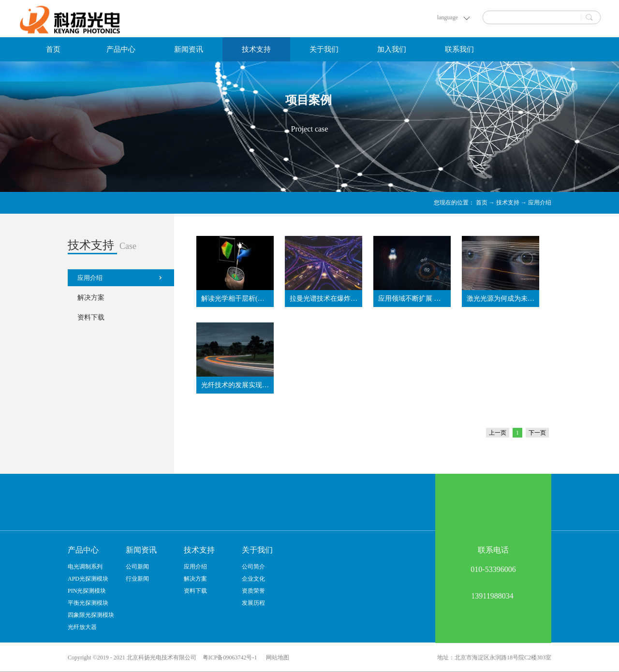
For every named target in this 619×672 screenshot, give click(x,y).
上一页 (498, 433)
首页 (53, 49)
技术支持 (508, 203)
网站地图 (276, 657)
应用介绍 (540, 203)
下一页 (537, 433)
